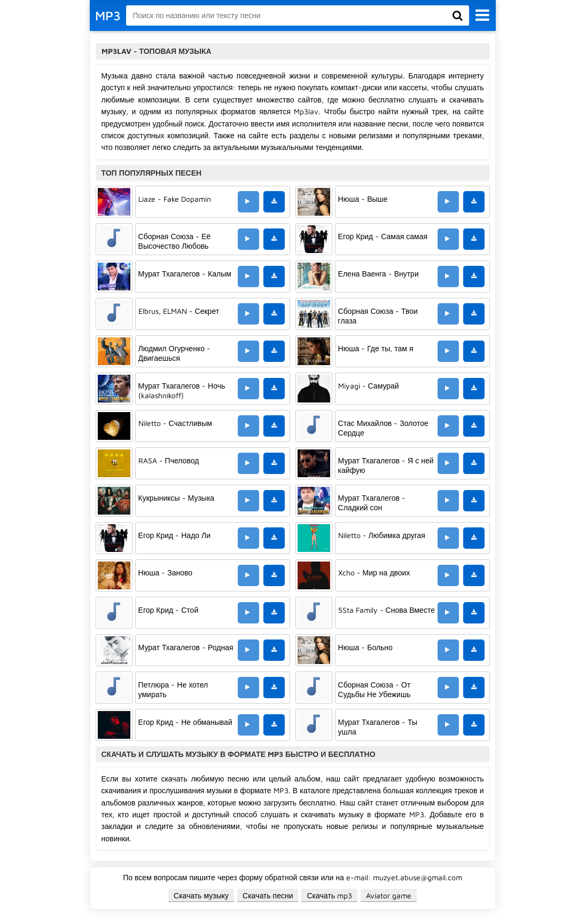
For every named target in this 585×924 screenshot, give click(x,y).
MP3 (108, 15)
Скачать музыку (201, 895)
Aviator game (389, 895)
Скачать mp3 (329, 895)
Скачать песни (268, 895)
